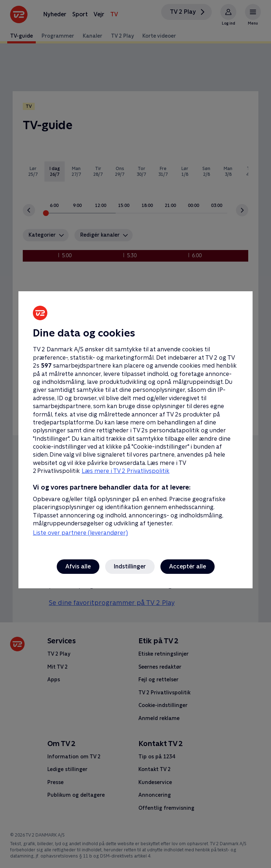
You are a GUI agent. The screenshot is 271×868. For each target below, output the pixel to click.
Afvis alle (78, 566)
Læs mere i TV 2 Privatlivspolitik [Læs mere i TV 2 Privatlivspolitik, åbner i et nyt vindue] (126, 471)
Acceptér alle (188, 566)
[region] (135, 434)
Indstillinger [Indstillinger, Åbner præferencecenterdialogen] (130, 566)
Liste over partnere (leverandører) (80, 533)
